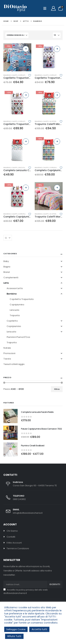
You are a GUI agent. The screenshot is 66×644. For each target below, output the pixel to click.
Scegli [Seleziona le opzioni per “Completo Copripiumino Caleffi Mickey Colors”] (57, 141)
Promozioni (9, 353)
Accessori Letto (15, 288)
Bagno (7, 267)
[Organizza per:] (17, 35)
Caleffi (14, 75)
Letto (6, 283)
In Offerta (54, 121)
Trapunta (15, 315)
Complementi (11, 277)
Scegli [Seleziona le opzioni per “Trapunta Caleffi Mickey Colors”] (57, 95)
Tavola (7, 359)
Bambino (7, 75)
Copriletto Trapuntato (22, 299)
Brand (7, 272)
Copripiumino (55, 167)
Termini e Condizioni (18, 548)
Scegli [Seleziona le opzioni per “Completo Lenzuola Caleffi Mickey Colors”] (26, 141)
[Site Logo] (15, 9)
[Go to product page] (17, 57)
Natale (7, 348)
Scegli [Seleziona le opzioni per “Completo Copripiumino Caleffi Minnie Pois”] (26, 188)
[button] (46, 8)
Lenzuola (22, 167)
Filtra (57, 389)
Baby (6, 261)
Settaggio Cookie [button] (16, 629)
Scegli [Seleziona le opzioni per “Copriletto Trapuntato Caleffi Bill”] (26, 49)
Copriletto (12, 321)
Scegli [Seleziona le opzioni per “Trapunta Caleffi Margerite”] (57, 188)
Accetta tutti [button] (39, 629)
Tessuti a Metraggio (14, 364)
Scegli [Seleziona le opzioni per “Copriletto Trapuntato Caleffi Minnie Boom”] (57, 49)
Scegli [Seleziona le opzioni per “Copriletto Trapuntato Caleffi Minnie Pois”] (26, 95)
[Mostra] (57, 35)
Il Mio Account (14, 543)
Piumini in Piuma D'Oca (18, 337)
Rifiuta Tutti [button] (14, 636)
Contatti (11, 537)
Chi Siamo (12, 531)
